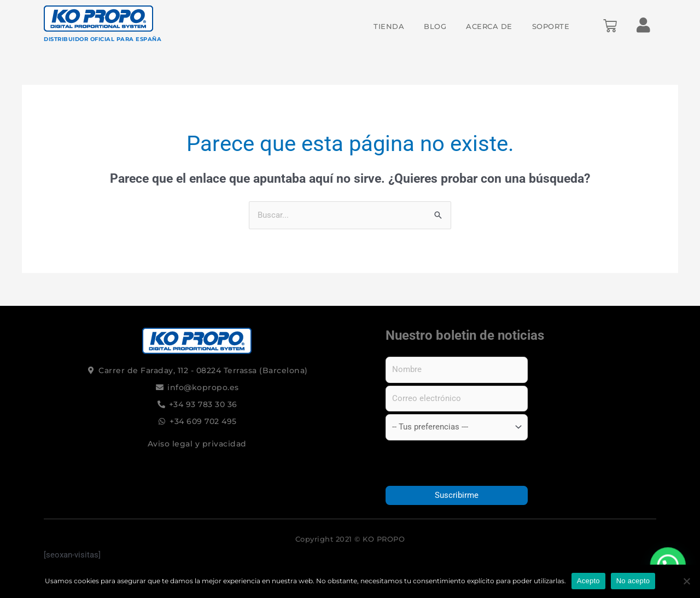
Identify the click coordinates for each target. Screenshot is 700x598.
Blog (435, 26)
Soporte (551, 26)
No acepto (633, 581)
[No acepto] (686, 581)
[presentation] (457, 463)
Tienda (389, 26)
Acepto (588, 581)
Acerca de (489, 26)
